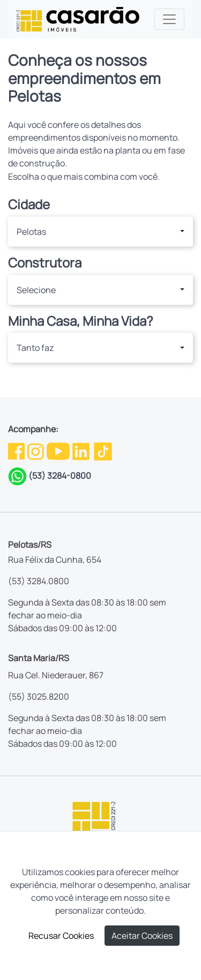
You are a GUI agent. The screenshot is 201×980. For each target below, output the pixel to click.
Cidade (29, 205)
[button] (100, 232)
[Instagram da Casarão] (36, 450)
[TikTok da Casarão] (103, 450)
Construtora (45, 263)
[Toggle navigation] (169, 19)
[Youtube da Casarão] (59, 450)
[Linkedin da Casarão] (82, 450)
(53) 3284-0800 (60, 476)
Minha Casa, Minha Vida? (81, 321)
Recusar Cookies (61, 936)
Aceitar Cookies (142, 936)
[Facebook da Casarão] (17, 450)
